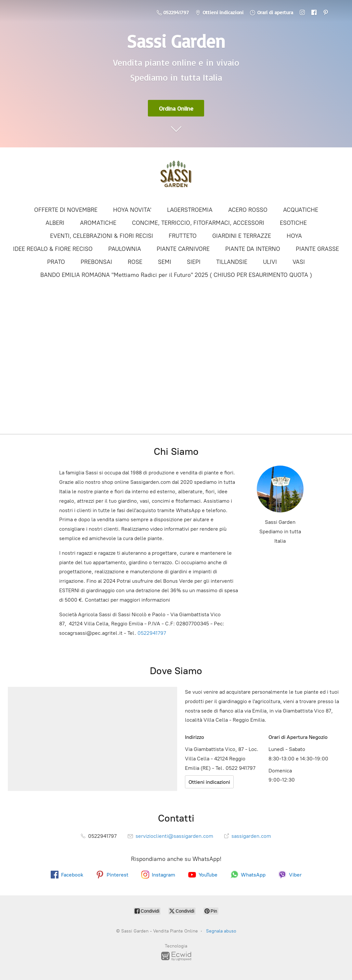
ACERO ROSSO (248, 210)
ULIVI (270, 262)
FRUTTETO (183, 236)
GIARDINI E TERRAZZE (242, 236)
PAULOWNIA (125, 249)
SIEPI (194, 262)
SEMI (165, 262)
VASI (299, 262)
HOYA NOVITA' (132, 210)
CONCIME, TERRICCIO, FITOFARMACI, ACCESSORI (198, 223)
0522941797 (152, 633)
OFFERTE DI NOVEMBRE (66, 210)
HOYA (294, 236)
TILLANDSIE (232, 262)
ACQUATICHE (301, 210)
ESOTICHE (293, 223)
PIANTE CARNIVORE (183, 249)
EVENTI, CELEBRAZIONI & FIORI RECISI (102, 236)
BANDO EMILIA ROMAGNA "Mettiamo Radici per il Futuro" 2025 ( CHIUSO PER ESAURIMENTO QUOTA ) (176, 275)
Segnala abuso (221, 931)
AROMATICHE (98, 223)
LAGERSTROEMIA (190, 210)
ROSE (135, 262)
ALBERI (55, 223)
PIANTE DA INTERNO (253, 249)
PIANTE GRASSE (317, 249)
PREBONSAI (96, 262)
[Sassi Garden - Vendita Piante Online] (176, 176)
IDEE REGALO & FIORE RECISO (53, 249)
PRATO (56, 262)
